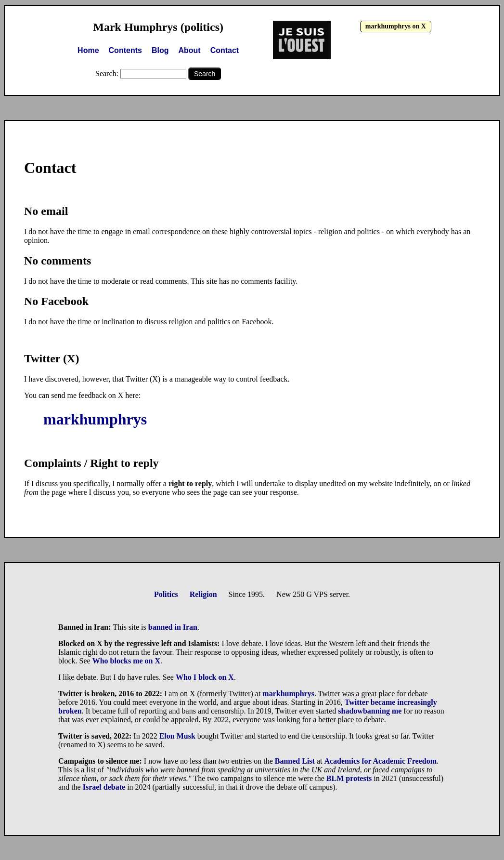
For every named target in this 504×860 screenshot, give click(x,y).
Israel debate (104, 787)
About (189, 50)
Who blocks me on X (126, 661)
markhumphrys (95, 419)
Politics (166, 594)
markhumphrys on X (396, 26)
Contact (225, 50)
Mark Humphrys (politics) (158, 27)
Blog (160, 50)
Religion (203, 594)
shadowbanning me (370, 711)
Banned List (295, 761)
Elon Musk (177, 736)
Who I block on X (205, 677)
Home (88, 50)
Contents (125, 50)
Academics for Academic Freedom (380, 761)
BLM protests (349, 778)
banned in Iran (173, 627)
